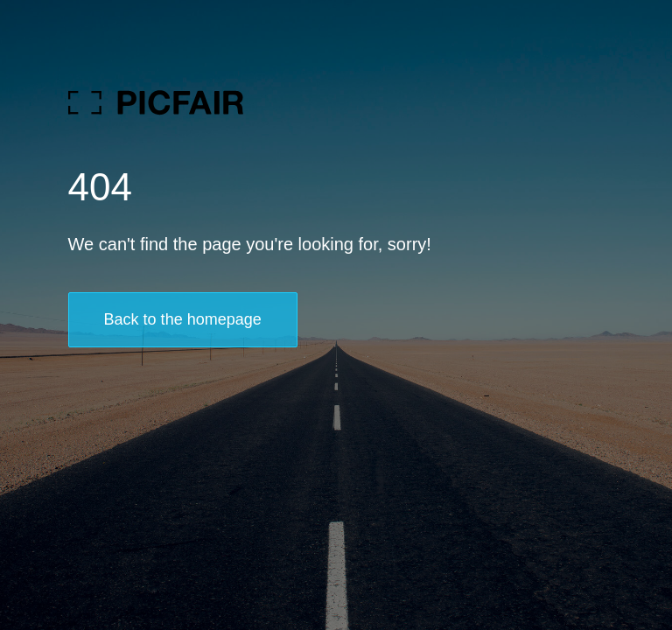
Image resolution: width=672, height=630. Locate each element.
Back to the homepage (183, 319)
